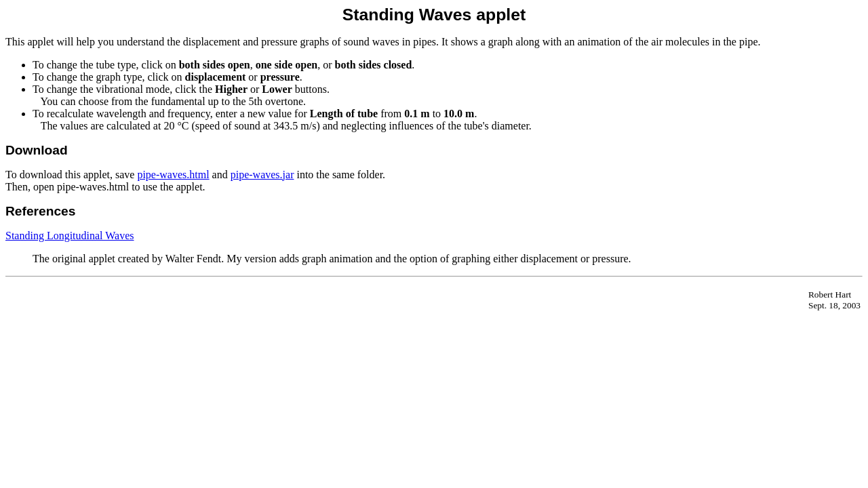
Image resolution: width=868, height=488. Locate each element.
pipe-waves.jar (262, 175)
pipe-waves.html (173, 175)
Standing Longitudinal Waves (70, 236)
